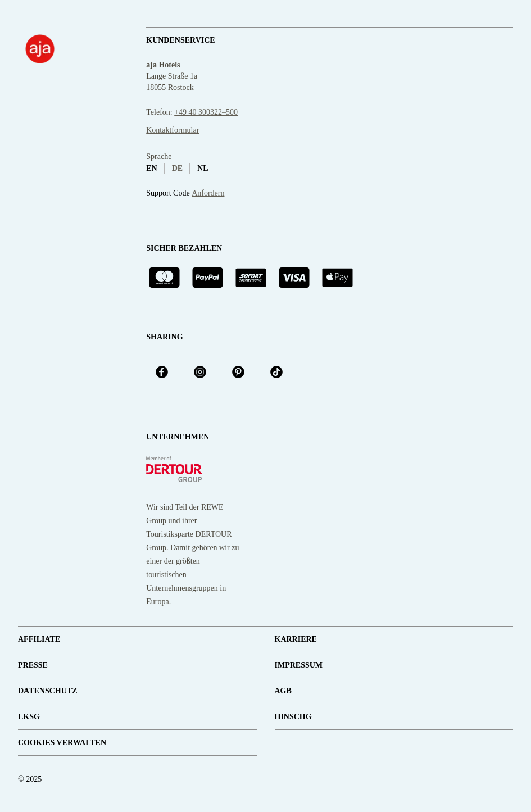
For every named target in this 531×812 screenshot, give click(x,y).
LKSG (29, 717)
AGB (283, 691)
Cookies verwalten (62, 743)
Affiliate (39, 639)
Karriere (296, 639)
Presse (33, 665)
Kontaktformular (173, 130)
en (151, 168)
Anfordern (208, 193)
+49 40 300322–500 (206, 112)
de (177, 168)
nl (203, 168)
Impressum (299, 665)
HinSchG (293, 717)
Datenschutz (48, 691)
